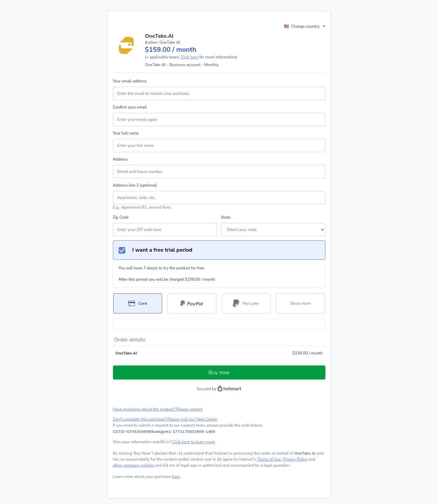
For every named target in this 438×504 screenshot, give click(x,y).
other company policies (134, 465)
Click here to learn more (193, 442)
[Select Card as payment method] (138, 303)
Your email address (130, 81)
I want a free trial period (156, 250)
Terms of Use (269, 459)
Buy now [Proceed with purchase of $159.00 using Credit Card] (219, 372)
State (226, 217)
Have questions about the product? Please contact (158, 409)
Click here (190, 57)
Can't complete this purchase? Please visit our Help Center (165, 419)
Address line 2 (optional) (135, 185)
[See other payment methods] (301, 303)
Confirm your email (130, 107)
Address (120, 159)
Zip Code (121, 217)
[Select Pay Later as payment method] (246, 303)
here (176, 477)
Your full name (126, 133)
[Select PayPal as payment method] (192, 303)
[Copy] (164, 432)
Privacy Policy (295, 459)
